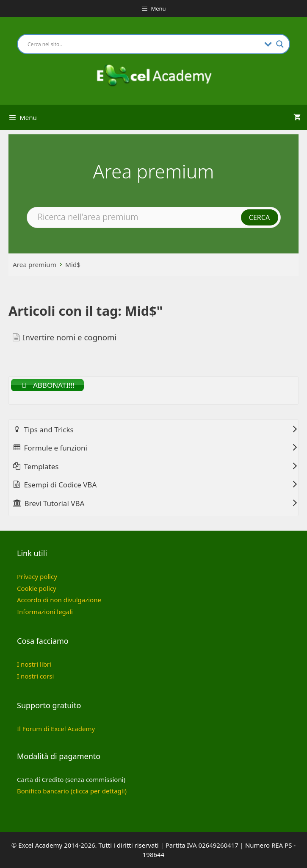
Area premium (35, 264)
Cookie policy (37, 588)
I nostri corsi (35, 676)
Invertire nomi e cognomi (69, 337)
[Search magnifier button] (280, 44)
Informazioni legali (45, 612)
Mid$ (73, 264)
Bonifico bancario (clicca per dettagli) (72, 791)
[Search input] (144, 44)
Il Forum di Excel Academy (56, 729)
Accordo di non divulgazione (59, 600)
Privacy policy (37, 576)
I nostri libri (34, 664)
